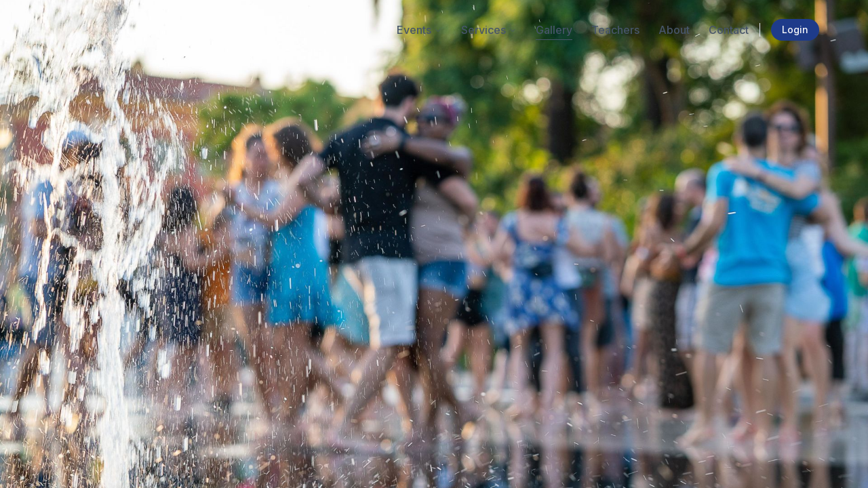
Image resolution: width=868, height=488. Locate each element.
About (674, 30)
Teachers (615, 30)
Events (419, 30)
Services (489, 30)
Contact (729, 30)
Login (795, 29)
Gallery (554, 30)
